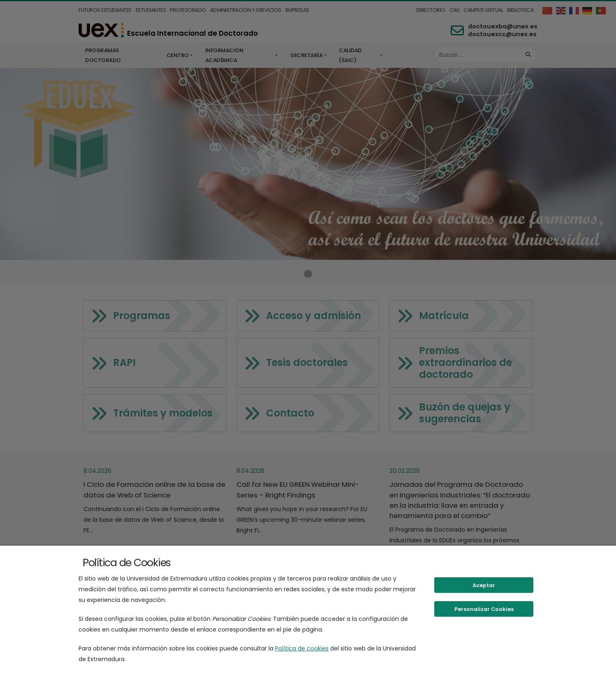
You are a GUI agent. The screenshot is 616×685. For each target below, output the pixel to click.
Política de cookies (302, 648)
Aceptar (484, 585)
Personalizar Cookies (484, 609)
